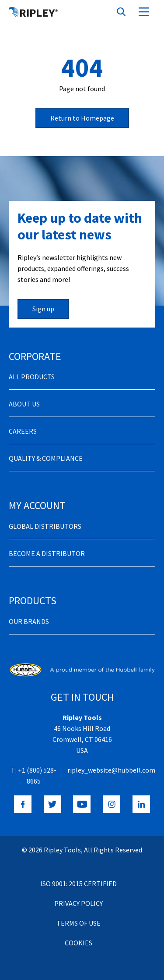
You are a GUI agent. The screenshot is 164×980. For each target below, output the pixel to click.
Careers (23, 431)
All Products (32, 377)
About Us (24, 404)
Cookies (79, 943)
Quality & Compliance (46, 458)
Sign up (43, 309)
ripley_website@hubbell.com (111, 770)
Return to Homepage (82, 118)
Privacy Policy (79, 903)
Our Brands (29, 621)
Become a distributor (47, 553)
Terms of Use (79, 923)
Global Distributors (45, 526)
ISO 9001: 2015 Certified (79, 884)
